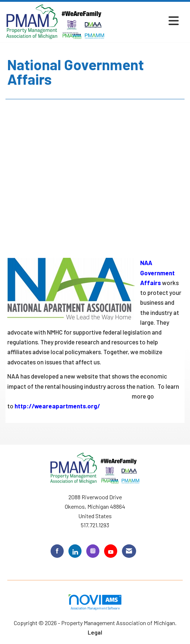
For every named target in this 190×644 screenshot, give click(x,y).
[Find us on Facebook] (57, 551)
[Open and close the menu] (144, 21)
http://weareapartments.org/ (57, 406)
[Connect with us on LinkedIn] (75, 551)
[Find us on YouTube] (111, 551)
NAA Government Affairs (157, 272)
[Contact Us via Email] (129, 551)
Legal (95, 632)
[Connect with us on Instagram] (93, 551)
